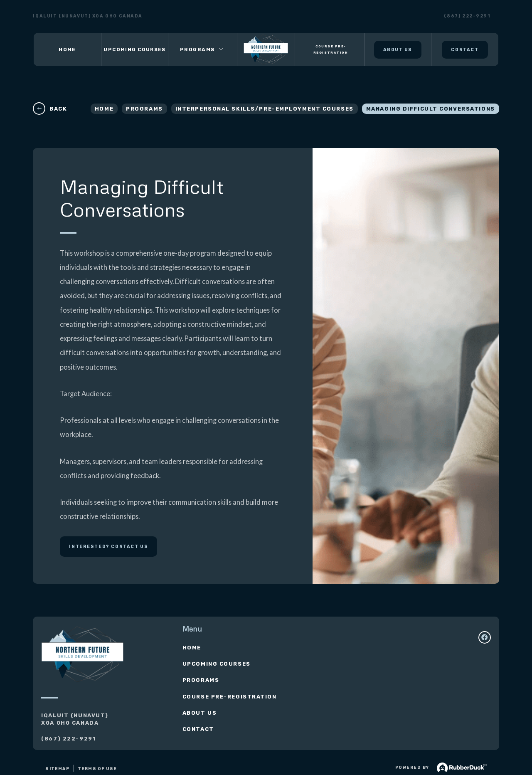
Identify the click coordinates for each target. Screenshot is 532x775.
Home (104, 109)
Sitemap (57, 769)
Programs (144, 109)
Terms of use (97, 769)
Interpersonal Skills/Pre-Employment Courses (265, 109)
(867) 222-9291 (467, 16)
